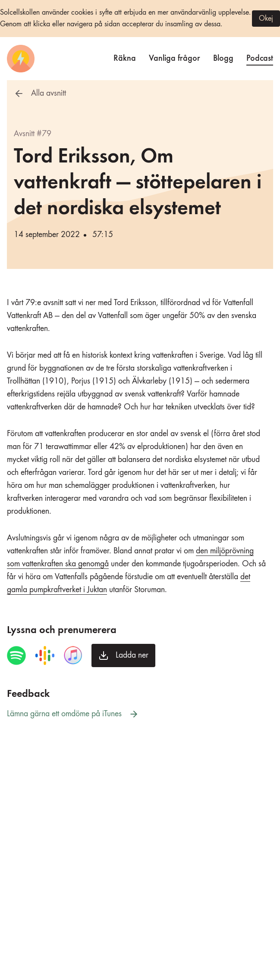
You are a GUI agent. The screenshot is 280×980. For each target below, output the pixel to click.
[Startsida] (21, 59)
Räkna (125, 57)
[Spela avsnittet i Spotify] (16, 655)
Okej (266, 19)
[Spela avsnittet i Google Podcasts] (45, 655)
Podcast (260, 57)
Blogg (223, 57)
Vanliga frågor (175, 57)
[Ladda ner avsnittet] (123, 655)
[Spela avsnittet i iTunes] (73, 655)
